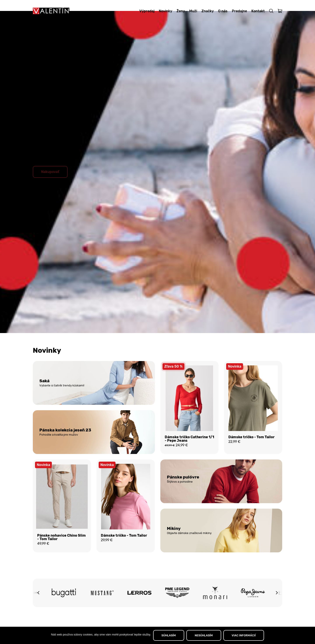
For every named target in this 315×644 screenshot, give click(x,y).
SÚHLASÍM (169, 635)
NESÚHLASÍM (204, 635)
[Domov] (51, 11)
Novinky (165, 11)
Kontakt (258, 11)
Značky (208, 11)
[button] (38, 606)
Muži (193, 11)
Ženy (181, 11)
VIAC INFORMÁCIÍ (244, 635)
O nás (223, 11)
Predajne (239, 11)
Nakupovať (50, 183)
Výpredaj (147, 11)
